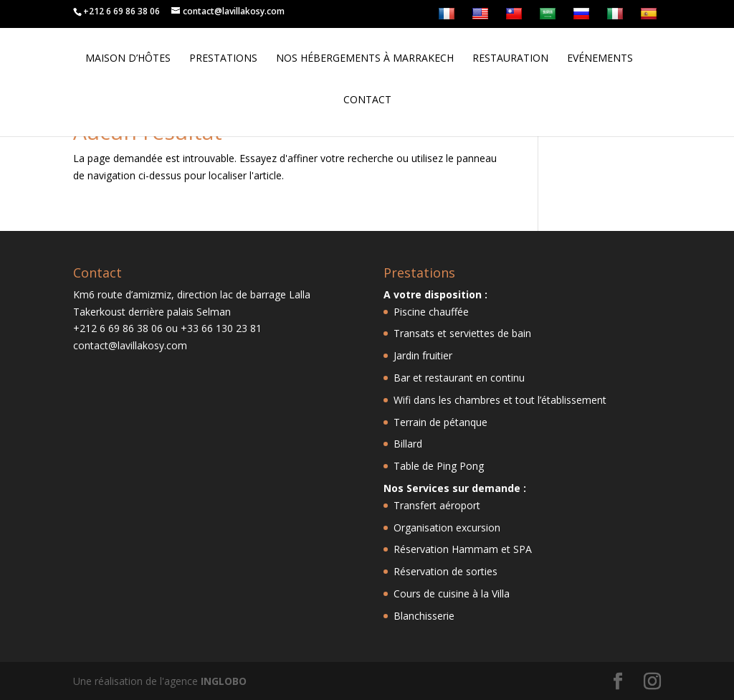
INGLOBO (224, 681)
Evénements (600, 59)
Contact (367, 100)
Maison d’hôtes (128, 59)
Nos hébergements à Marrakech (365, 59)
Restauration (510, 59)
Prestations (223, 59)
